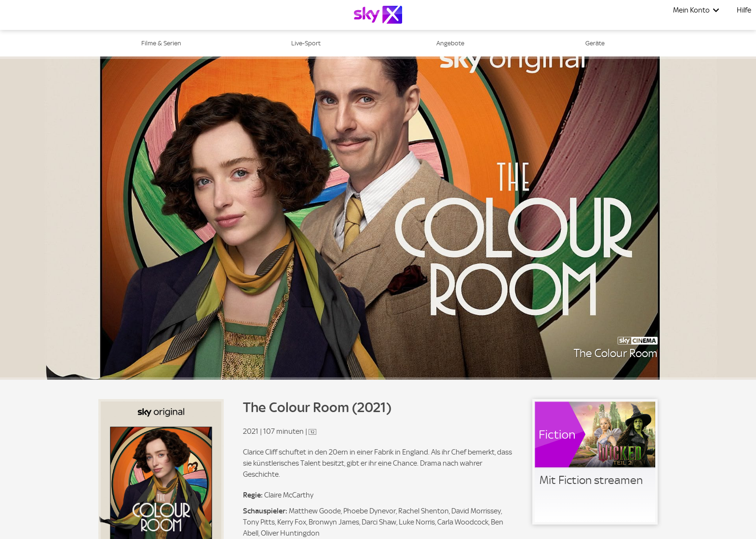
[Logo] (378, 15)
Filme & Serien (161, 43)
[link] (595, 462)
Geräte (595, 43)
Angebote (450, 43)
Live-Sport (306, 43)
